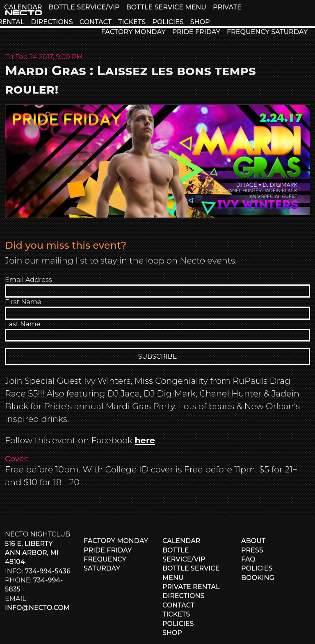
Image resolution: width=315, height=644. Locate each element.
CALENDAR (23, 7)
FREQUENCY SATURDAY (267, 32)
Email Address (29, 280)
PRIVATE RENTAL (191, 587)
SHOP (200, 22)
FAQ (248, 559)
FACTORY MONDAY (133, 32)
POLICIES (168, 22)
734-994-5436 (48, 571)
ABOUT (253, 541)
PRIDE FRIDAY (196, 32)
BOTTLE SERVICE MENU (166, 7)
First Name (23, 302)
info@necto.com (37, 608)
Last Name (23, 324)
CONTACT (96, 22)
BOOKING (258, 578)
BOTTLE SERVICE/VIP (84, 7)
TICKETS (132, 22)
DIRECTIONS (52, 22)
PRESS (252, 550)
